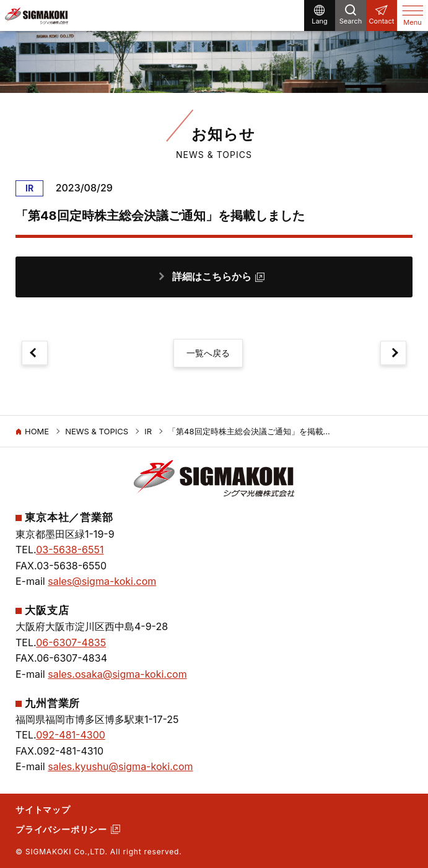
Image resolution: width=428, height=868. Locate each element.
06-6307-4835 (71, 642)
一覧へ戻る (208, 353)
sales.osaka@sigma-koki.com (117, 674)
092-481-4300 (71, 735)
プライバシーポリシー (61, 829)
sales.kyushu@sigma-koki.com (120, 766)
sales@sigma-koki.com (102, 581)
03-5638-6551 (70, 550)
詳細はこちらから (212, 276)
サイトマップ (43, 809)
